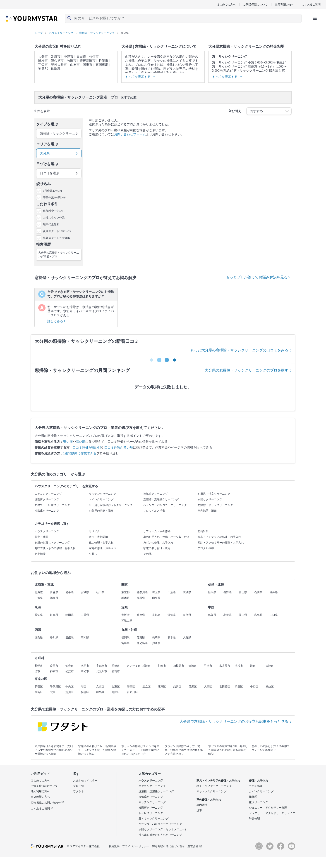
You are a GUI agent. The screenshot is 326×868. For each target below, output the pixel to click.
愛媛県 (70, 637)
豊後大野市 (59, 65)
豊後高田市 (88, 61)
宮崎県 (125, 643)
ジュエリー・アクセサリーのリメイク (272, 813)
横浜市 (146, 666)
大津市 (270, 666)
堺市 (37, 671)
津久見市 (57, 61)
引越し (93, 554)
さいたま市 (134, 666)
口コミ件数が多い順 (119, 448)
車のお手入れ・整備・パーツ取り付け (166, 537)
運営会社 (195, 846)
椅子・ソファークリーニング (214, 786)
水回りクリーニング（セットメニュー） (163, 829)
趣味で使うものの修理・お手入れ (55, 548)
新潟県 (212, 592)
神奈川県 (142, 592)
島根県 (228, 615)
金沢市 (193, 666)
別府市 (56, 57)
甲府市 (208, 666)
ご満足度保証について (44, 786)
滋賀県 (172, 615)
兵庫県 (141, 615)
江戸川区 (132, 692)
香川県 (54, 637)
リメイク (94, 531)
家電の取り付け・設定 (157, 548)
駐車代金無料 (51, 224)
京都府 (156, 615)
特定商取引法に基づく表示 (168, 846)
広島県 (258, 615)
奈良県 (187, 615)
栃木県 (125, 598)
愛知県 (39, 615)
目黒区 (193, 687)
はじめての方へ (226, 4)
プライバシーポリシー (136, 846)
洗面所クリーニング (47, 499)
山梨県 (156, 598)
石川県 (258, 592)
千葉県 (172, 592)
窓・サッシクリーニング (153, 819)
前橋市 (116, 666)
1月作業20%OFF (53, 191)
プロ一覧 (79, 786)
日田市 (81, 57)
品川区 (177, 687)
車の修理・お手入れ (209, 800)
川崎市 (162, 666)
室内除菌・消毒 (207, 511)
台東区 (116, 687)
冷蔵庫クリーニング (47, 511)
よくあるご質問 (311, 4)
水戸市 (85, 666)
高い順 (81, 442)
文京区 (100, 687)
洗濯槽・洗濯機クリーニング (161, 499)
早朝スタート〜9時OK (56, 238)
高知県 (85, 637)
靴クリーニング (259, 802)
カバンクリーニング (261, 791)
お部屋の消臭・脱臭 (101, 511)
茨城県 (187, 592)
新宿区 (39, 687)
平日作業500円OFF (54, 198)
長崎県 (156, 637)
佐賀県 (141, 637)
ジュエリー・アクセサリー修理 (268, 808)
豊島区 (39, 692)
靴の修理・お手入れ (101, 543)
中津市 (69, 57)
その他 (147, 554)
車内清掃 (202, 805)
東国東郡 (102, 65)
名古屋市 (225, 666)
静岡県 (70, 615)
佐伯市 (94, 57)
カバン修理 (256, 786)
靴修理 (253, 797)
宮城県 (85, 592)
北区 (53, 692)
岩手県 (70, 592)
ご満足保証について (255, 4)
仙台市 (70, 666)
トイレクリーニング (101, 499)
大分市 (43, 57)
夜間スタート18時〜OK (57, 231)
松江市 (70, 671)
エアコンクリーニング (48, 494)
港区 (84, 687)
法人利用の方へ (40, 791)
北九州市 (102, 671)
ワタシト (79, 791)
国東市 (88, 65)
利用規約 (114, 846)
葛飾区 (116, 692)
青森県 (54, 592)
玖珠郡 (56, 69)
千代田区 (55, 687)
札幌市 (39, 666)
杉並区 (270, 687)
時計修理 (254, 819)
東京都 (125, 592)
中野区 (254, 687)
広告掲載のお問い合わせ (47, 803)
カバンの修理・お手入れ (158, 543)
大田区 (208, 687)
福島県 (54, 598)
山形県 (39, 598)
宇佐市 (43, 65)
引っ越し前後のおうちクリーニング (111, 505)
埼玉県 (156, 592)
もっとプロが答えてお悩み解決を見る (258, 277)
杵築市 (103, 61)
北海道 (39, 592)
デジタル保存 (206, 548)
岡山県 (243, 615)
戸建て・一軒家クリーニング (52, 505)
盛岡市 (54, 666)
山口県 (274, 615)
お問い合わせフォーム (130, 134)
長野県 (228, 592)
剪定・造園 (41, 537)
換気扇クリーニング (156, 494)
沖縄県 (156, 643)
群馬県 (141, 598)
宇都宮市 (102, 666)
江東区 (162, 687)
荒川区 (70, 692)
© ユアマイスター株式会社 (83, 846)
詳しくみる (56, 321)
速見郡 (43, 69)
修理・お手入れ (259, 781)
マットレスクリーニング (211, 791)
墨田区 (131, 687)
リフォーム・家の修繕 (157, 531)
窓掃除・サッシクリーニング (215, 505)
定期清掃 (40, 554)
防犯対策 (203, 531)
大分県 (187, 637)
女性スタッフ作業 (54, 218)
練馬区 (100, 692)
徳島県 (39, 637)
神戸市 (54, 671)
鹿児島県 (142, 643)
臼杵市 (43, 61)
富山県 (243, 592)
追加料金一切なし (54, 211)
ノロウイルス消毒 (154, 511)
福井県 (274, 592)
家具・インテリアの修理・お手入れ (219, 537)
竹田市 (72, 61)
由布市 (75, 65)
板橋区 (85, 692)
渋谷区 (239, 687)
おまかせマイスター (85, 781)
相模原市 (179, 666)
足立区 (146, 687)
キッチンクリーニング (103, 494)
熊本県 (172, 637)
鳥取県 (212, 615)
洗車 (199, 810)
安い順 (68, 442)
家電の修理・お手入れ (103, 548)
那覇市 (116, 671)
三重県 (85, 615)
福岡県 (125, 637)
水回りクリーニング (210, 499)
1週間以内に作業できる (80, 453)
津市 (253, 666)
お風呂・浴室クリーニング (214, 494)
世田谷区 (225, 687)
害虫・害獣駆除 (98, 537)
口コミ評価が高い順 (87, 448)
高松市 (85, 671)
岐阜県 (54, 615)
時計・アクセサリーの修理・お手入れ (221, 543)
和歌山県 (127, 621)
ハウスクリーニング (47, 531)
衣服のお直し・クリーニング (52, 543)
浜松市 (239, 666)
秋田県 (100, 592)
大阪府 (125, 615)
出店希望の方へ (285, 4)
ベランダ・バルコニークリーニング (165, 505)
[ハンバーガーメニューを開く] (315, 18)
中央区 (70, 687)
